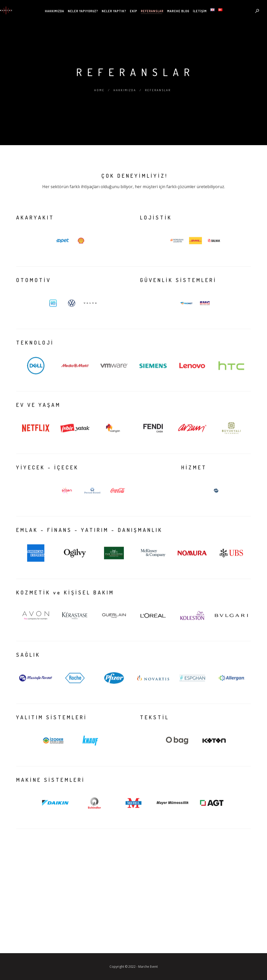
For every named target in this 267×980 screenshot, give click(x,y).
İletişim (200, 11)
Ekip (133, 11)
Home (99, 90)
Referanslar (152, 11)
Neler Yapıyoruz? (83, 11)
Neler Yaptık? (114, 11)
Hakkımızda (54, 11)
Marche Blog (178, 11)
